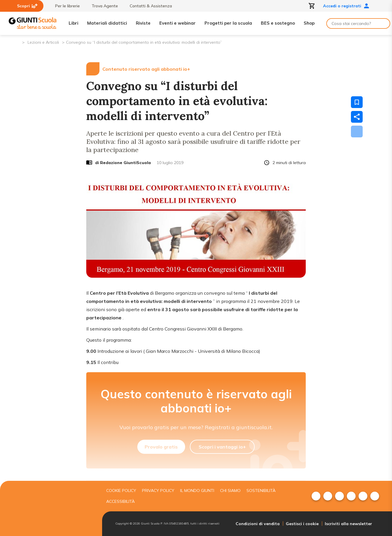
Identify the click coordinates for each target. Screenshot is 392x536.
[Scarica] (357, 132)
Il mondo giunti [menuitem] (197, 491)
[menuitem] (316, 496)
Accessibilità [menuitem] (120, 501)
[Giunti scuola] (54, 509)
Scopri (27, 6)
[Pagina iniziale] (17, 42)
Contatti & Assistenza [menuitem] (148, 6)
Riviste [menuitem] (143, 23)
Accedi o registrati (346, 6)
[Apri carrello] (312, 6)
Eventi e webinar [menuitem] (178, 23)
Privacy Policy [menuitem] (158, 491)
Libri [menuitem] (73, 23)
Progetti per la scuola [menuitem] (228, 23)
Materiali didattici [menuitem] (107, 23)
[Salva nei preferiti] (357, 102)
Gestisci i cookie (302, 524)
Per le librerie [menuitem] (65, 6)
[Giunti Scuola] (33, 23)
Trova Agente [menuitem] (102, 6)
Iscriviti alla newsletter (348, 524)
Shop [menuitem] (309, 23)
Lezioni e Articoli (43, 42)
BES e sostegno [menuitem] (278, 23)
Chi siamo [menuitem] (230, 491)
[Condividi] (357, 117)
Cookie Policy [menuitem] (121, 491)
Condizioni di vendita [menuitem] (258, 524)
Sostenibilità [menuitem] (261, 491)
